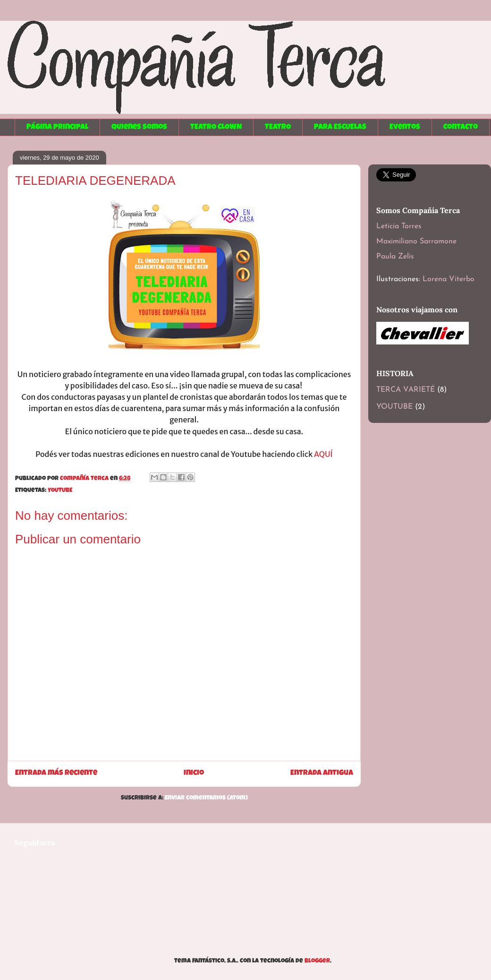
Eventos (405, 128)
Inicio (194, 774)
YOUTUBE (60, 491)
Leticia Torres (399, 226)
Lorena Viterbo (449, 279)
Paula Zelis (395, 257)
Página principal (57, 128)
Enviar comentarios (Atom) (206, 798)
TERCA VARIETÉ (406, 390)
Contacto (461, 128)
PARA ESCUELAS (340, 128)
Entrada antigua (322, 774)
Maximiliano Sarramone (416, 241)
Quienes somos (139, 128)
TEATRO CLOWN (216, 128)
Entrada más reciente (56, 774)
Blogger (317, 961)
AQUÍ (323, 454)
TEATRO (278, 128)
